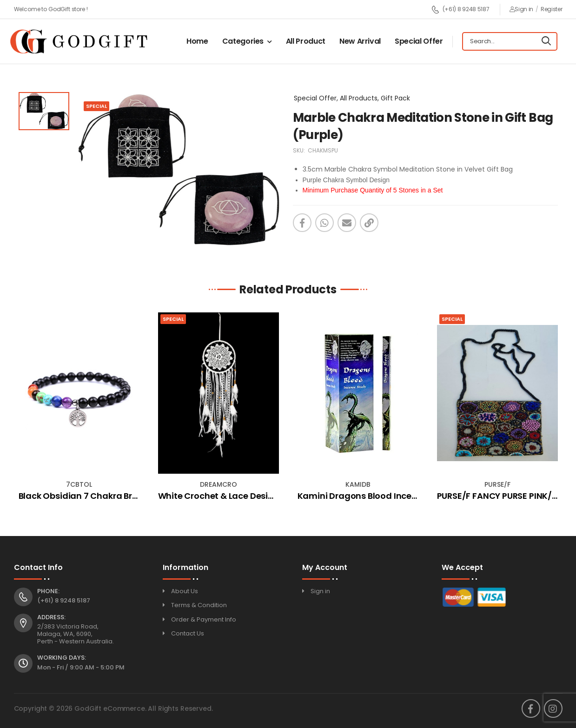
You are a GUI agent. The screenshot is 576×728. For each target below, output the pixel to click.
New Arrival (360, 41)
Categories (243, 41)
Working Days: (62, 658)
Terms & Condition (199, 605)
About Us (185, 591)
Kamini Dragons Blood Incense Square (378, 496)
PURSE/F (497, 484)
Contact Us (188, 633)
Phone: (48, 591)
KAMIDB (358, 484)
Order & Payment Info (204, 619)
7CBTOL (79, 484)
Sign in (522, 9)
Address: (51, 617)
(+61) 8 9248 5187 (460, 10)
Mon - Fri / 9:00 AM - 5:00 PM (81, 667)
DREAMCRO (218, 484)
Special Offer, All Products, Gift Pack (352, 98)
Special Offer (419, 41)
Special (173, 319)
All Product (306, 41)
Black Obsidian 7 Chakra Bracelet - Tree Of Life (116, 496)
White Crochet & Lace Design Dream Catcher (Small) (270, 496)
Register (552, 9)
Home (197, 41)
